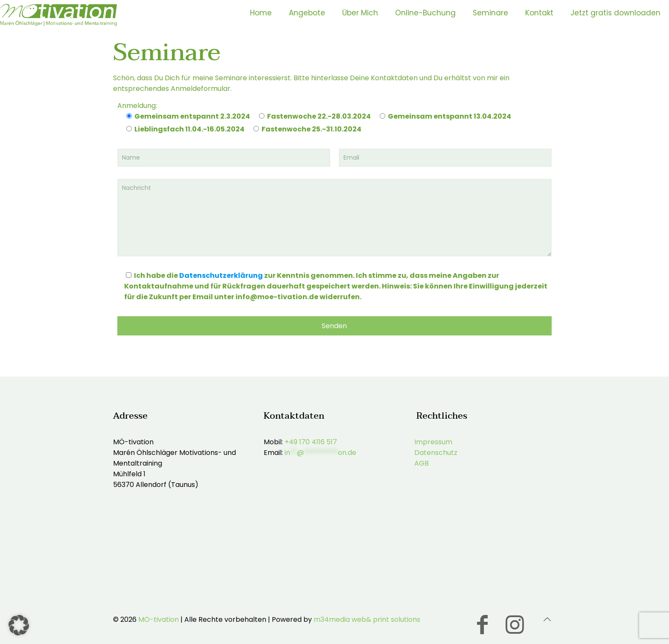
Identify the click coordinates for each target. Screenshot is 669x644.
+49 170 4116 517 (311, 442)
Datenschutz (436, 453)
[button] (19, 625)
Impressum (433, 442)
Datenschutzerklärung (221, 275)
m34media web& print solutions (367, 619)
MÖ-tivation (159, 619)
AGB (422, 463)
